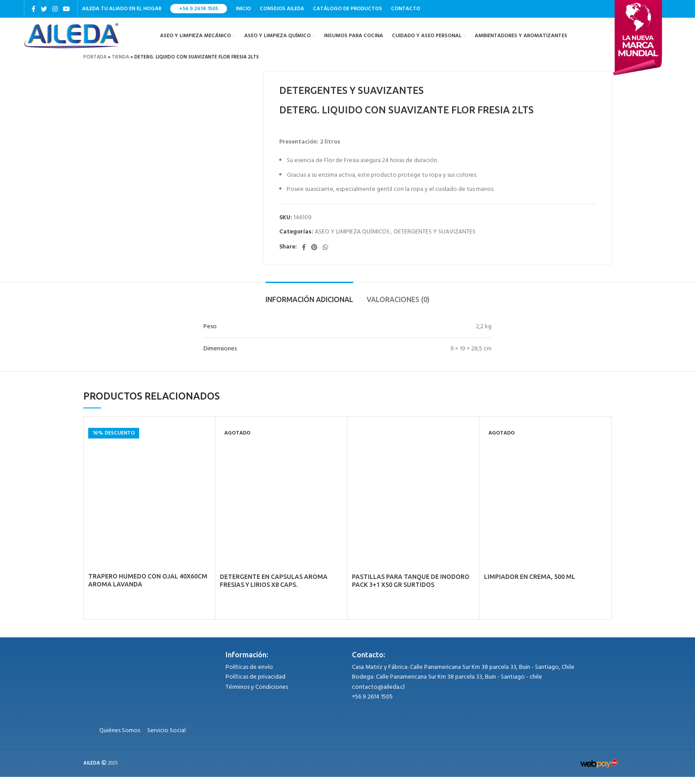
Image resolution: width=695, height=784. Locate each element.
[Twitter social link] (44, 9)
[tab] (309, 302)
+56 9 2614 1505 (199, 9)
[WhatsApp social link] (325, 254)
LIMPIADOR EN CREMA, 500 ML (530, 584)
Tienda (120, 64)
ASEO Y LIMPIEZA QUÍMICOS (352, 239)
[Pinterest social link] (314, 254)
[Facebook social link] (33, 9)
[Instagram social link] (55, 9)
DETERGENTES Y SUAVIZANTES (435, 239)
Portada (95, 64)
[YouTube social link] (66, 9)
